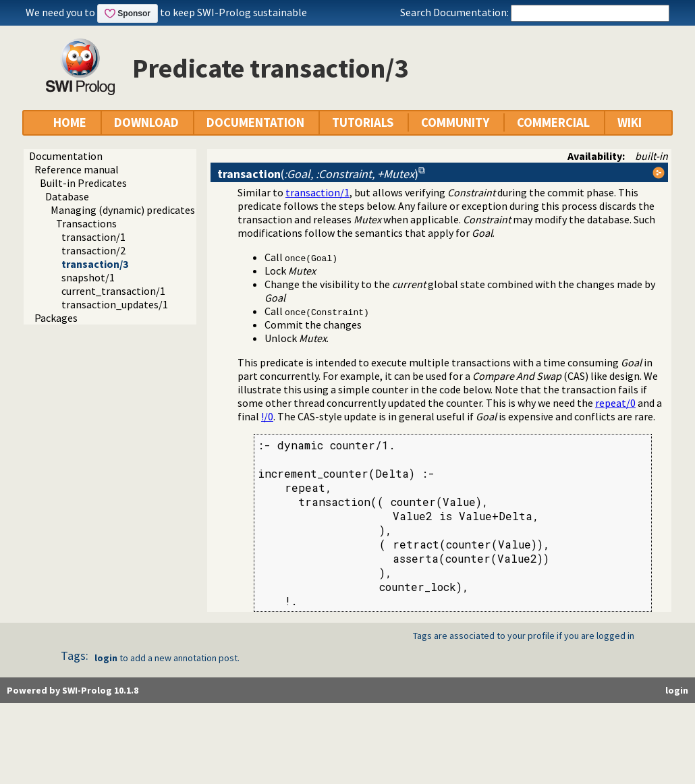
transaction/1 (93, 237)
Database (67, 196)
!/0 (267, 416)
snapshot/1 (88, 277)
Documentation (66, 156)
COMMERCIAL (553, 122)
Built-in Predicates (83, 183)
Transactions (86, 223)
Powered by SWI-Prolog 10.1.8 (73, 690)
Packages (56, 318)
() (318, 174)
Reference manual (77, 169)
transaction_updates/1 (115, 304)
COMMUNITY (455, 122)
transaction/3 (95, 264)
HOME (70, 122)
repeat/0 (615, 403)
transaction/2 (93, 250)
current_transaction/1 (113, 291)
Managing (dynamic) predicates (123, 210)
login (106, 658)
